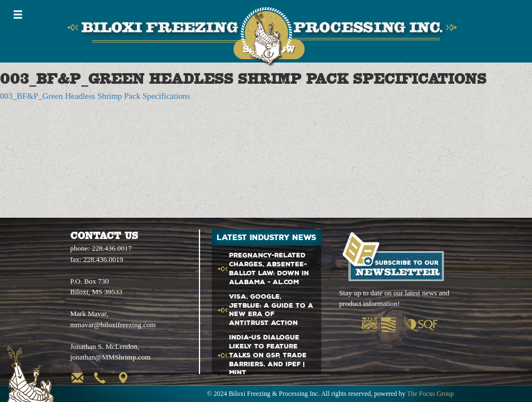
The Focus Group (430, 394)
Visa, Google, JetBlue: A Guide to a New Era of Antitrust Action (271, 310)
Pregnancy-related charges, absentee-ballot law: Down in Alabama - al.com (269, 269)
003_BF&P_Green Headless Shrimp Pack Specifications (95, 96)
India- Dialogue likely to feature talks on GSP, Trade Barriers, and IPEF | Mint (268, 355)
